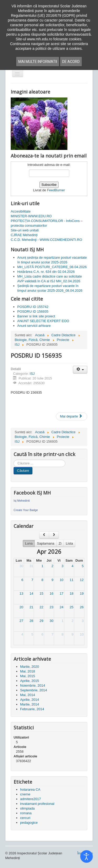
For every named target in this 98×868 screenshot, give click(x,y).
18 (72, 593)
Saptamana (46, 543)
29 (41, 621)
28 (31, 621)
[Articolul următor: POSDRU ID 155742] (72, 416)
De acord (71, 62)
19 (82, 593)
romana (26, 813)
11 (72, 580)
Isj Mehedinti (22, 501)
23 (51, 607)
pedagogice (29, 823)
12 (82, 580)
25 (72, 607)
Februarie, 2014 (32, 709)
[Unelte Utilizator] (80, 370)
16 (51, 593)
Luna (29, 543)
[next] (54, 535)
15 (41, 593)
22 (41, 607)
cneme (25, 794)
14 (31, 593)
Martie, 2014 (30, 704)
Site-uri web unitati (25, 230)
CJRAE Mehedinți (24, 235)
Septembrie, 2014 (34, 690)
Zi (60, 543)
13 (21, 593)
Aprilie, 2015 (30, 681)
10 (61, 580)
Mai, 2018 (28, 671)
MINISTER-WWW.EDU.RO (31, 216)
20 (21, 607)
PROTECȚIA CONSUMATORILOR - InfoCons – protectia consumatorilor (47, 223)
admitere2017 (31, 799)
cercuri (25, 818)
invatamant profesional (37, 804)
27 (21, 621)
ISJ (32, 374)
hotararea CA (30, 790)
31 (31, 566)
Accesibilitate (21, 211)
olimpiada (27, 808)
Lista (69, 543)
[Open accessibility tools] (87, 856)
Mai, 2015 (28, 676)
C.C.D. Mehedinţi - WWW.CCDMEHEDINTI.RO (46, 240)
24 (61, 607)
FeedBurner (56, 190)
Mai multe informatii (38, 62)
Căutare (23, 471)
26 (82, 607)
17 (61, 593)
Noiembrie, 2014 (33, 685)
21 (31, 607)
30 (21, 566)
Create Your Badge (26, 510)
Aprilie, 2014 (30, 700)
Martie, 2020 (30, 667)
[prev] (44, 535)
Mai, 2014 (28, 695)
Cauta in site (14, 460)
